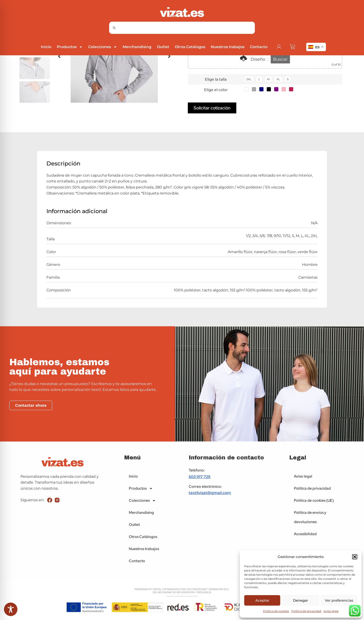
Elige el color (216, 90)
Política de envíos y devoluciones (310, 517)
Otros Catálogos (190, 47)
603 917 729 (200, 477)
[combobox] (182, 28)
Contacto (259, 47)
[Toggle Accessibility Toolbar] (11, 609)
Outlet (163, 47)
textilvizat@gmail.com (210, 493)
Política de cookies (276, 611)
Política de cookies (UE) (314, 500)
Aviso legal (331, 611)
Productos (70, 47)
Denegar (301, 600)
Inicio (46, 47)
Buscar (280, 59)
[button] (355, 557)
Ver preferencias (339, 600)
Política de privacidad (306, 611)
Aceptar (262, 600)
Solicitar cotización (212, 108)
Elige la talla (216, 79)
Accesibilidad (305, 534)
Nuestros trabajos (228, 47)
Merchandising (137, 47)
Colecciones (103, 47)
